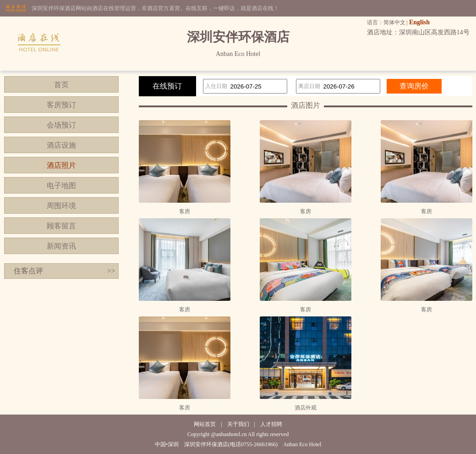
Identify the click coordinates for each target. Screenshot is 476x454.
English (419, 22)
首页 (61, 85)
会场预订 (61, 125)
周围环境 (61, 206)
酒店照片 (61, 165)
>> (111, 271)
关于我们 (238, 424)
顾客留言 (61, 226)
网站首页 (205, 424)
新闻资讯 (61, 246)
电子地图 (61, 185)
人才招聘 (271, 424)
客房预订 (61, 105)
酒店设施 (61, 145)
